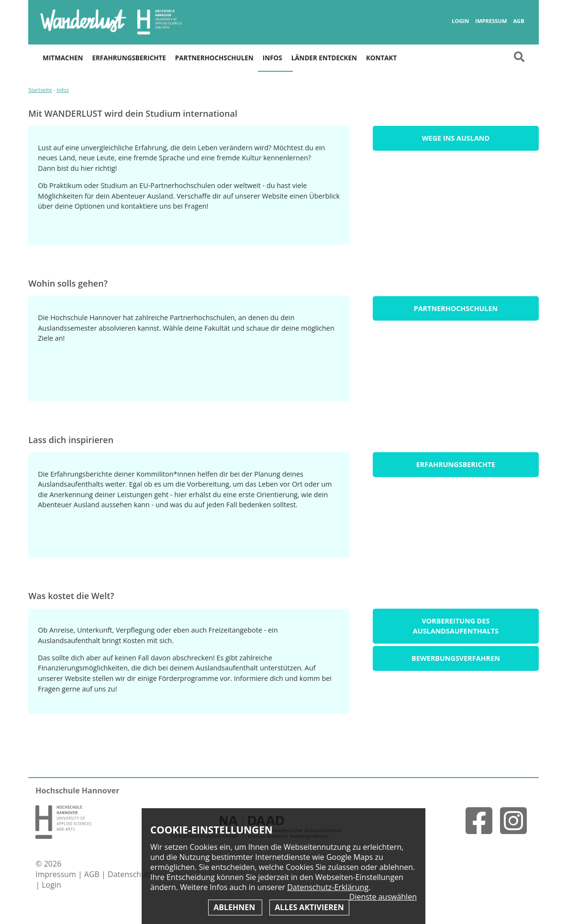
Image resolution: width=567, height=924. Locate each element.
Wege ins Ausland (456, 138)
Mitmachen (63, 58)
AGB (518, 21)
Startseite (40, 90)
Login (460, 21)
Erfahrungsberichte (129, 58)
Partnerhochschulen (214, 58)
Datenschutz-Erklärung (328, 887)
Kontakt (381, 58)
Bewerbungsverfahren (456, 658)
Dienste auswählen (383, 897)
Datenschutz (130, 874)
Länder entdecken (324, 58)
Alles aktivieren (309, 907)
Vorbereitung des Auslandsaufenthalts (456, 626)
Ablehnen (235, 907)
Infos (272, 58)
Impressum (491, 21)
